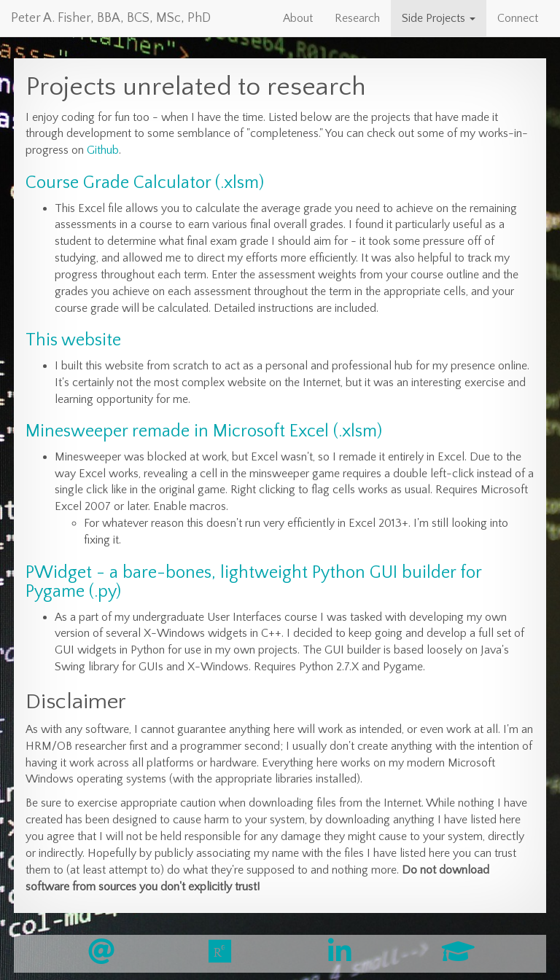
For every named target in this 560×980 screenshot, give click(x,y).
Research (357, 18)
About (298, 18)
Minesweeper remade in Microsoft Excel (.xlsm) (204, 431)
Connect (518, 18)
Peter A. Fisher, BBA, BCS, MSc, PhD (111, 18)
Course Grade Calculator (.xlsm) (145, 183)
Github (103, 150)
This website (73, 340)
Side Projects (439, 18)
